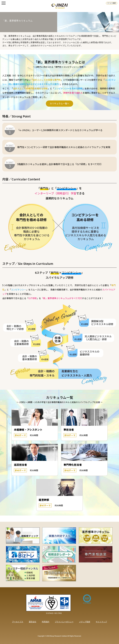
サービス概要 (112, 3)
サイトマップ (101, 622)
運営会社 (33, 622)
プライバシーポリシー (64, 622)
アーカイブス (18, 622)
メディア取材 (85, 622)
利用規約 (46, 622)
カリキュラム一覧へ (59, 103)
